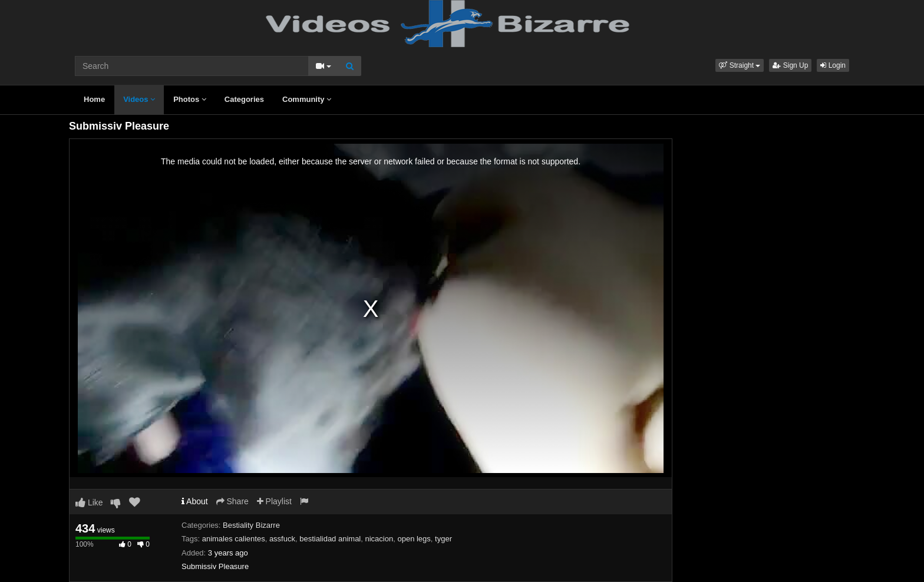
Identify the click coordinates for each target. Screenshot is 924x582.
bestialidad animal (330, 539)
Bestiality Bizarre (251, 525)
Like (89, 502)
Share (232, 501)
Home (94, 99)
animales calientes (234, 539)
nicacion (379, 539)
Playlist (274, 501)
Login (833, 65)
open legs (414, 539)
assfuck (282, 539)
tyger (443, 539)
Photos (190, 99)
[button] (740, 65)
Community (307, 99)
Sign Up (790, 65)
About (195, 501)
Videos (139, 99)
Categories (244, 99)
